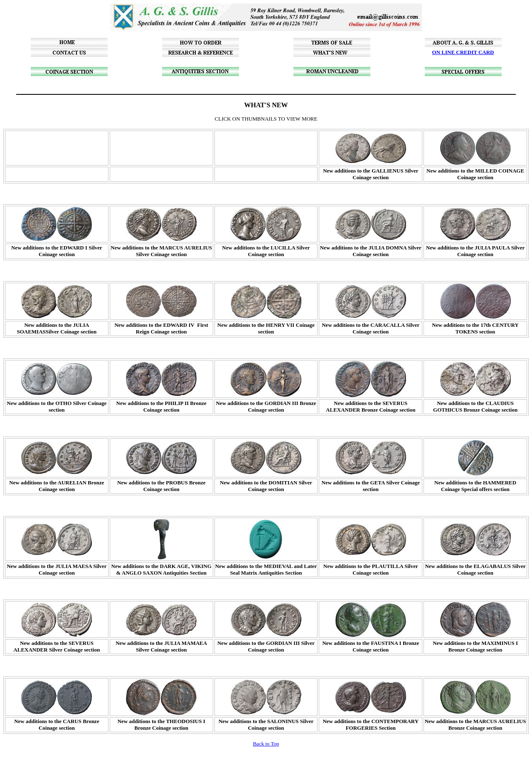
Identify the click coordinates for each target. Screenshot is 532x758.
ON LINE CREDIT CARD (463, 52)
